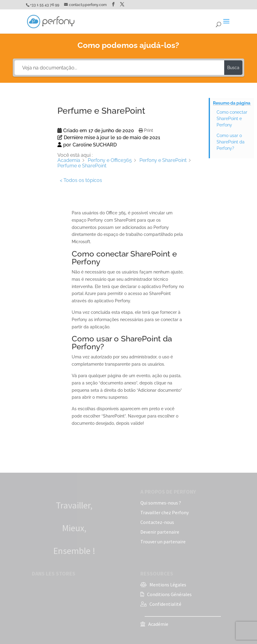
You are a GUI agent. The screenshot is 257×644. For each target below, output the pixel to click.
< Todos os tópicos (81, 180)
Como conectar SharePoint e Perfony (232, 119)
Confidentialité (165, 604)
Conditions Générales (169, 594)
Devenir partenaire (160, 532)
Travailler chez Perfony (164, 512)
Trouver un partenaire (163, 542)
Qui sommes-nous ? (161, 503)
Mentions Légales (168, 585)
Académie (158, 624)
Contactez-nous (157, 522)
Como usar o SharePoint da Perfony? (231, 142)
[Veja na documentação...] (119, 68)
